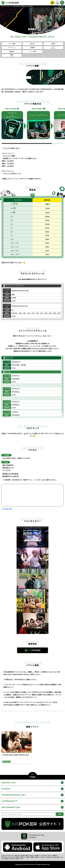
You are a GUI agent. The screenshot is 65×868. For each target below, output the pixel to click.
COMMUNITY (32, 801)
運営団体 (12, 51)
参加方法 (32, 44)
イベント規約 (32, 51)
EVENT (32, 789)
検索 (60, 814)
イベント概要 (12, 44)
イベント (9, 6)
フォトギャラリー (53, 48)
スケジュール (12, 48)
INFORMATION (32, 807)
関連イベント (12, 55)
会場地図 (32, 48)
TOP (3, 6)
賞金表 (53, 44)
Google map (8, 509)
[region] (32, 126)
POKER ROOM (32, 795)
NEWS (32, 783)
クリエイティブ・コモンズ (52, 857)
